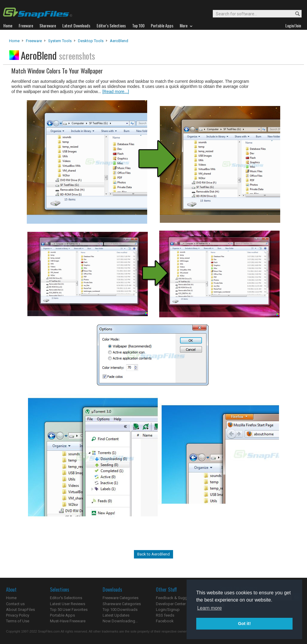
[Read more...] (116, 92)
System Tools (60, 41)
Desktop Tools (91, 41)
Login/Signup (168, 610)
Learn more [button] (209, 608)
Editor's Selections (66, 598)
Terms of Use (18, 621)
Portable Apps (62, 615)
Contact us (15, 604)
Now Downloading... (120, 621)
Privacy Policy (18, 615)
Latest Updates (116, 615)
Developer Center (171, 604)
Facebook (165, 621)
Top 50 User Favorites (69, 610)
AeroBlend (119, 41)
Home (14, 41)
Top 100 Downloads (120, 610)
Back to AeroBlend (153, 554)
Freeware (34, 41)
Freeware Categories (121, 598)
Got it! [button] (244, 624)
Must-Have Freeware (68, 621)
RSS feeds (165, 615)
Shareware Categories (122, 604)
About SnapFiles (20, 610)
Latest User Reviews (68, 604)
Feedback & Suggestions (178, 598)
